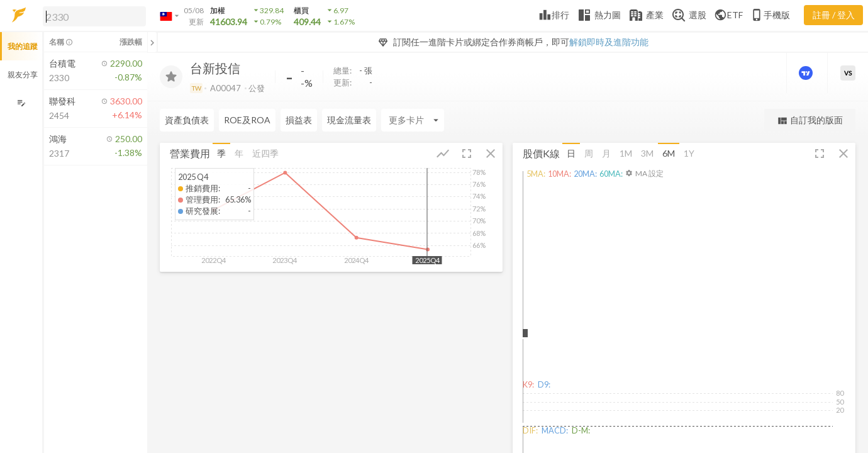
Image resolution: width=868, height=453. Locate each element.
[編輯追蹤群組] (21, 103)
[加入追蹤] (171, 77)
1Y (689, 153)
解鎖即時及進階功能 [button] (609, 42)
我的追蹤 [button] (23, 46)
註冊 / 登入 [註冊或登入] (834, 15)
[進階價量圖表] (807, 73)
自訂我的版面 (810, 120)
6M (669, 153)
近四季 (265, 153)
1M (626, 153)
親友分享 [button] (23, 75)
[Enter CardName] (413, 120)
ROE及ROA (247, 120)
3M (647, 153)
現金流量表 (349, 120)
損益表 (299, 120)
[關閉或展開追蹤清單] (152, 42)
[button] (92, 16)
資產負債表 (187, 120)
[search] (94, 16)
